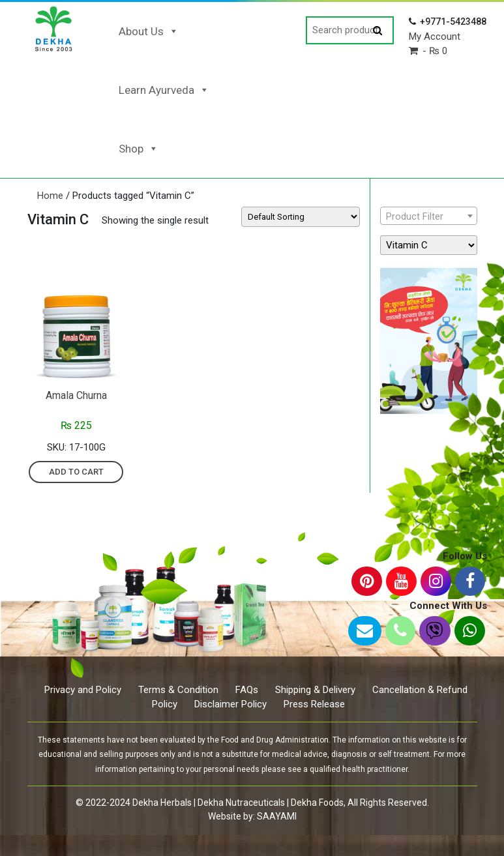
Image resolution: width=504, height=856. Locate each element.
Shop (139, 149)
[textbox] (429, 216)
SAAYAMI (277, 816)
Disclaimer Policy (230, 704)
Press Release (314, 704)
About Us (149, 31)
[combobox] (429, 216)
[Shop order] (301, 217)
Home (50, 196)
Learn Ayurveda (164, 90)
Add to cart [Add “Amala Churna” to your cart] (76, 472)
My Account (435, 37)
